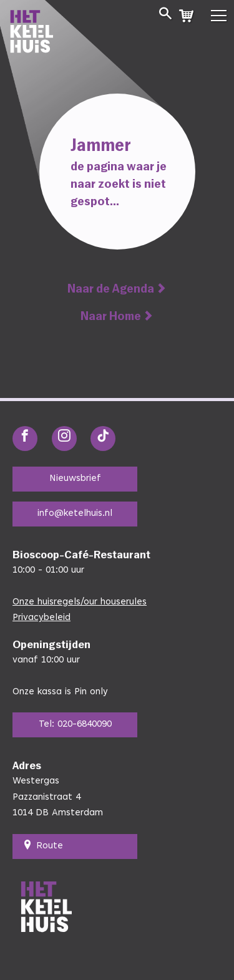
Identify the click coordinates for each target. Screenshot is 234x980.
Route (43, 847)
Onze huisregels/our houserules (80, 602)
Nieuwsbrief (75, 479)
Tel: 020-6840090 (75, 725)
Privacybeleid (41, 618)
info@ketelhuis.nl (75, 514)
